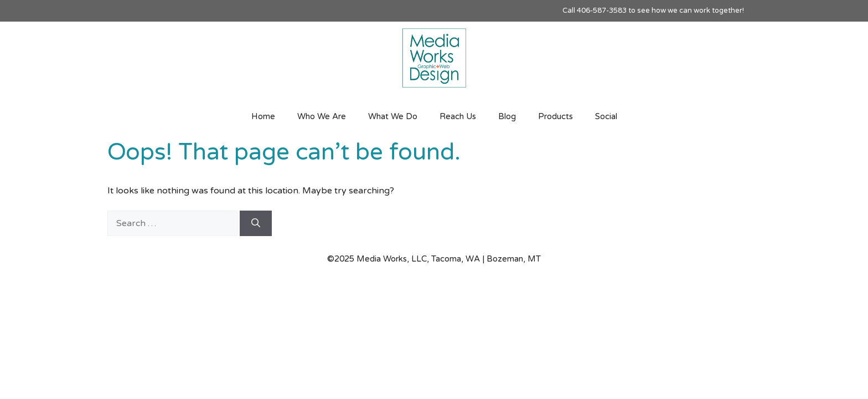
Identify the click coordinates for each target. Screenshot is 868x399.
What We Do (393, 116)
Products (556, 116)
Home (263, 116)
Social (606, 116)
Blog (507, 116)
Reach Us (458, 116)
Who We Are (322, 116)
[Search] (256, 223)
